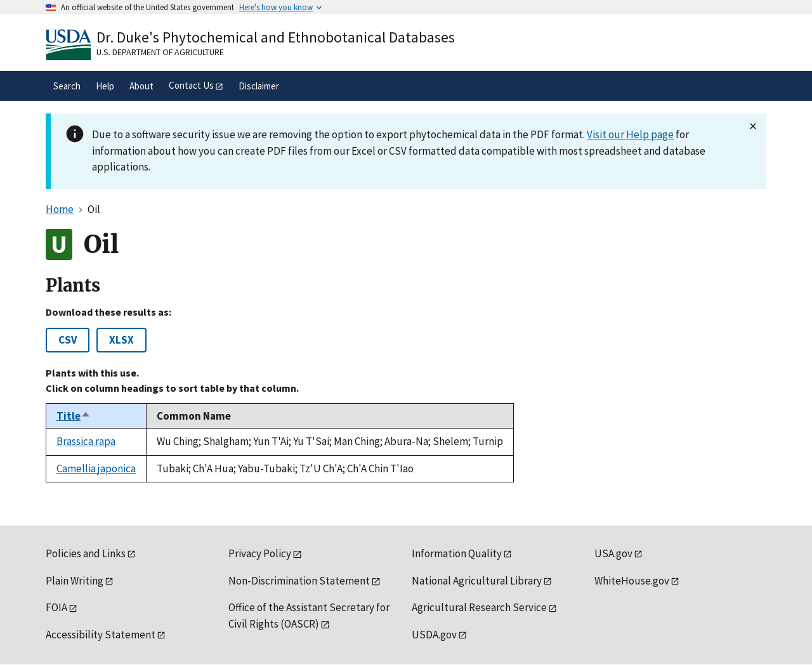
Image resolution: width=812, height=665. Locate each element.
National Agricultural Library (477, 581)
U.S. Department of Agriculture (160, 52)
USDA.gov (434, 635)
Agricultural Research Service (479, 607)
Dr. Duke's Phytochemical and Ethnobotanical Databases (276, 37)
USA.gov (613, 553)
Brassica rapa (86, 441)
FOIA (56, 607)
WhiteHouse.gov (632, 581)
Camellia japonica (96, 468)
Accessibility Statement (101, 635)
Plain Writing (75, 581)
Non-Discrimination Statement (299, 581)
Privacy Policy (260, 553)
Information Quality (457, 553)
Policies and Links (86, 553)
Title (74, 416)
